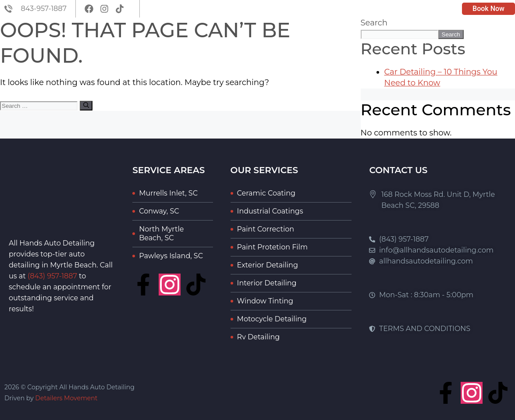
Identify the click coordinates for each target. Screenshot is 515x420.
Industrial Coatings (270, 211)
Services (340, 42)
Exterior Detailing (268, 265)
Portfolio (426, 42)
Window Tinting (265, 301)
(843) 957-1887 (52, 276)
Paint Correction (266, 229)
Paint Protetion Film (272, 247)
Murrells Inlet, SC (168, 193)
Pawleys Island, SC (171, 256)
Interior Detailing (267, 283)
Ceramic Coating (266, 193)
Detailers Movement (66, 398)
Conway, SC (159, 211)
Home (247, 42)
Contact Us (483, 42)
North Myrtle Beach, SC (161, 233)
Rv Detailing (259, 337)
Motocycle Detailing (272, 319)
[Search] (86, 106)
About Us (290, 42)
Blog (381, 42)
